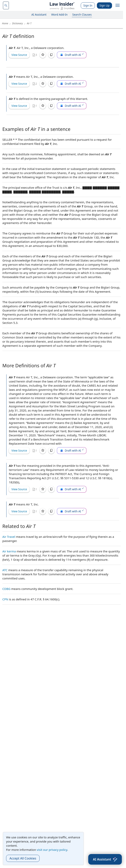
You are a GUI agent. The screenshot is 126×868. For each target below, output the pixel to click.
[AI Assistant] (105, 859)
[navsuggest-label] (6, 5)
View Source (19, 55)
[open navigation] (118, 6)
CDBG (6, 589)
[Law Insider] (62, 5)
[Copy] (51, 55)
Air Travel (9, 537)
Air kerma (9, 551)
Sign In (88, 5)
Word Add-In (59, 15)
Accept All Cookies (23, 858)
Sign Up (104, 5)
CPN (5, 599)
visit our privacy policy (52, 850)
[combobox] (6, 5)
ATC (5, 570)
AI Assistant (39, 15)
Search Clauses (82, 15)
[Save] (43, 55)
